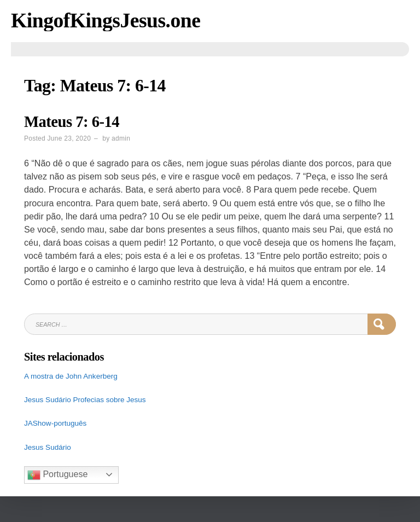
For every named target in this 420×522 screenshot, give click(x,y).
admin (121, 138)
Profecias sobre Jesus (110, 400)
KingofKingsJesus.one (106, 20)
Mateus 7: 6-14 (72, 122)
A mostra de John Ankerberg (71, 376)
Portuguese (57, 475)
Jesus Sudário (49, 400)
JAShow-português (55, 423)
